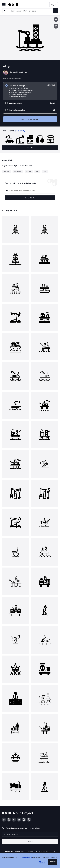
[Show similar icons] (56, 26)
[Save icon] (56, 19)
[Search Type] (6, 11)
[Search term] (31, 11)
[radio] (30, 91)
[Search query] (30, 191)
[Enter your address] (30, 834)
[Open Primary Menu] (4, 5)
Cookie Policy (26, 857)
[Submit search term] (55, 11)
